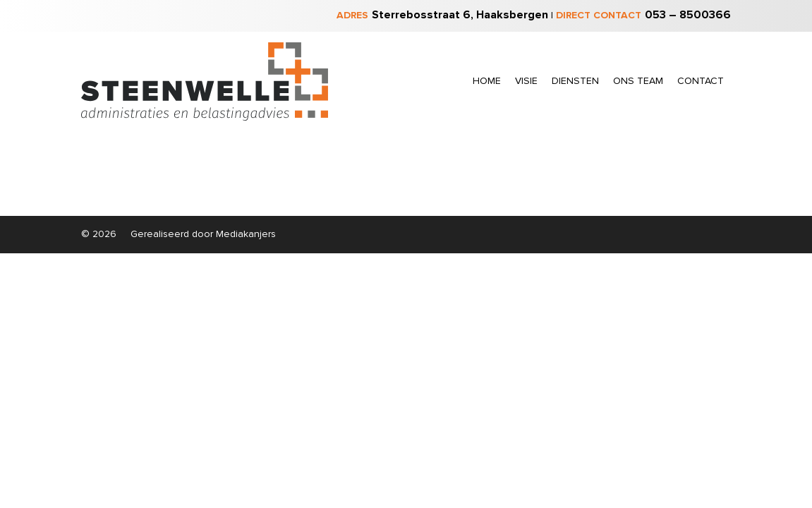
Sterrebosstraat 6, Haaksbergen (460, 15)
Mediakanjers (246, 234)
